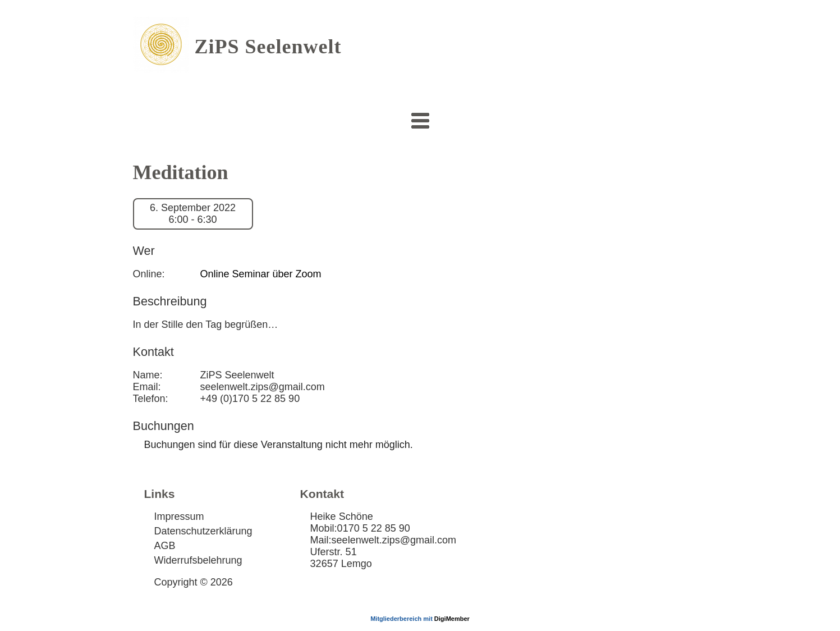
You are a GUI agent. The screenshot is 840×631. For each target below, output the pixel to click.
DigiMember (452, 619)
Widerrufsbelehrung (198, 560)
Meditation (181, 172)
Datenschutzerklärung (203, 531)
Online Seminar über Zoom (261, 274)
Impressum (179, 516)
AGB (165, 546)
